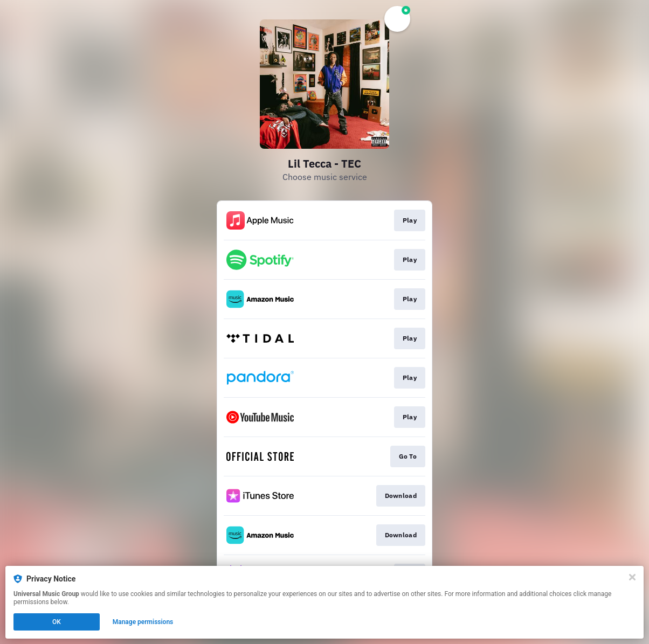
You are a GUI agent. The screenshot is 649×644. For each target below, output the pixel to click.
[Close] (632, 577)
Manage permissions (143, 622)
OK (57, 622)
